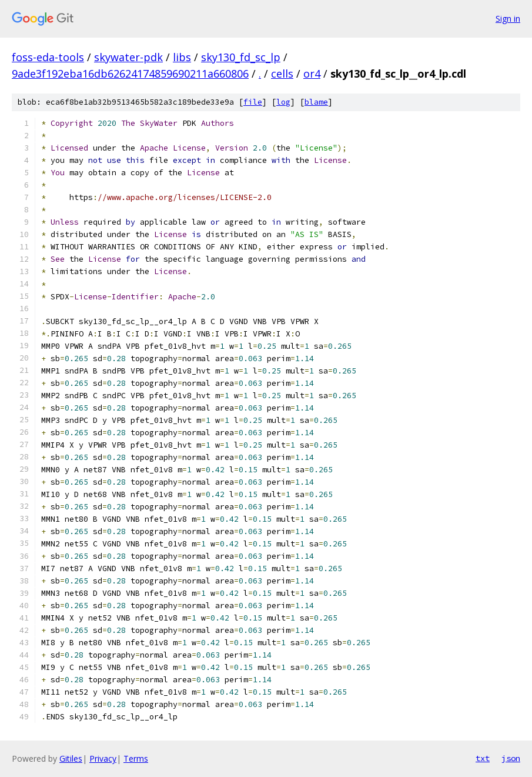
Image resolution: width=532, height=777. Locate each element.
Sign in (508, 19)
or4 (312, 74)
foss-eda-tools (48, 57)
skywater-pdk (128, 57)
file (253, 102)
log (283, 102)
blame (316, 102)
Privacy (103, 758)
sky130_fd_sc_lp (241, 57)
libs (182, 57)
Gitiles (71, 758)
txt (483, 758)
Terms (136, 758)
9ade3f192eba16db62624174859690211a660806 (130, 74)
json (511, 758)
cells (282, 74)
